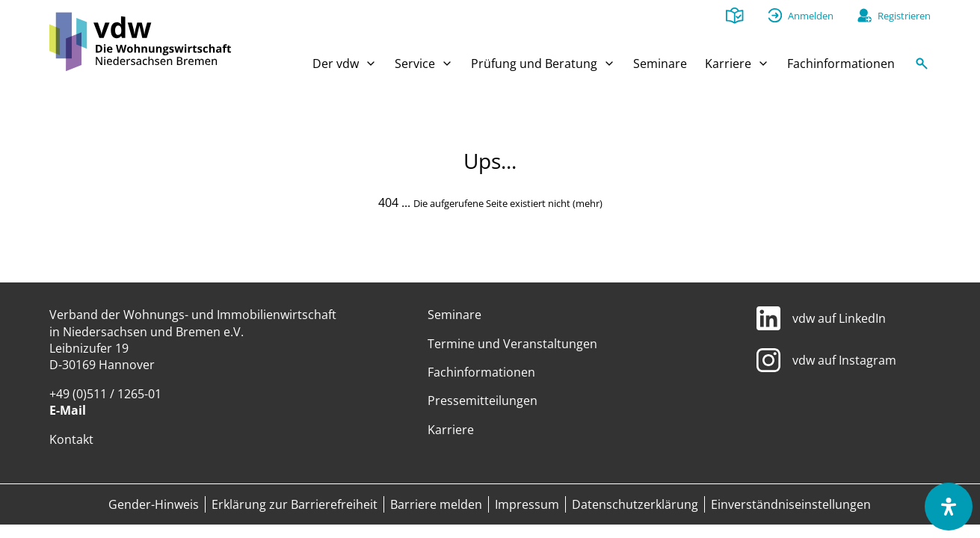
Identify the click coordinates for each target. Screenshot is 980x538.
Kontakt (71, 439)
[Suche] (922, 67)
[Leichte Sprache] (735, 16)
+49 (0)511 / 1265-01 (105, 394)
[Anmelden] (801, 16)
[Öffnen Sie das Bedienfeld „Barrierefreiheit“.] (949, 507)
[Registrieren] (894, 16)
